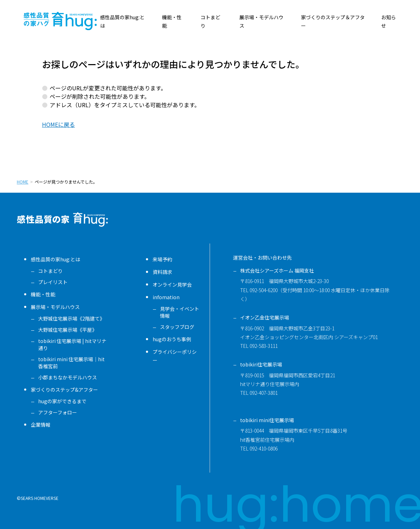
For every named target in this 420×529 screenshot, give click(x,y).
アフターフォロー (58, 412)
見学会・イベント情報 (180, 312)
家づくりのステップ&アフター (64, 390)
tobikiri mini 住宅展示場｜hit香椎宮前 (71, 363)
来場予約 (162, 259)
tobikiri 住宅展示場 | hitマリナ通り (72, 344)
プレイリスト (53, 282)
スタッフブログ (177, 327)
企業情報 (41, 425)
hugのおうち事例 (172, 339)
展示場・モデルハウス (55, 307)
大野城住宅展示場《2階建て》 (71, 318)
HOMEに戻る (58, 124)
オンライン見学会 (172, 284)
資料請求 (162, 272)
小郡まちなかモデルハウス (68, 377)
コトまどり (50, 271)
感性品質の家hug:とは (55, 259)
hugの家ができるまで (62, 401)
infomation (166, 297)
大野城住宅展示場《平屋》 (68, 330)
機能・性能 (43, 294)
